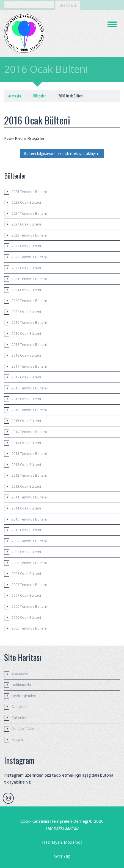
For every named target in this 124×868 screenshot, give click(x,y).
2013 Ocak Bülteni (26, 464)
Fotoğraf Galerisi (25, 729)
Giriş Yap (62, 856)
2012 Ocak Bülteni (26, 486)
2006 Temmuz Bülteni (29, 606)
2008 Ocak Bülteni (26, 574)
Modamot (73, 842)
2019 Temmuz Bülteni (29, 322)
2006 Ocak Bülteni (26, 617)
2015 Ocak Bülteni (26, 421)
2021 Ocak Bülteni (26, 290)
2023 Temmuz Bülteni (29, 235)
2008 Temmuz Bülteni (29, 563)
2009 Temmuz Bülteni (29, 541)
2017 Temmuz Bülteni (29, 366)
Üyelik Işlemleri (24, 696)
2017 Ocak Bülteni (26, 377)
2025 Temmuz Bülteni (29, 192)
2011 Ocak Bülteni (26, 508)
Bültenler (40, 96)
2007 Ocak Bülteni (26, 595)
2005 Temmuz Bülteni (29, 628)
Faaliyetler (20, 707)
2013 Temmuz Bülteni (29, 453)
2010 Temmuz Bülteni (29, 519)
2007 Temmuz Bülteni (29, 585)
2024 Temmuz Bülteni (29, 213)
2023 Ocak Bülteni (26, 246)
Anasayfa (15, 96)
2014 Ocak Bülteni (26, 443)
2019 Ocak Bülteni (26, 333)
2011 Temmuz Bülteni (29, 497)
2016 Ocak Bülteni (26, 399)
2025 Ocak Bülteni (26, 202)
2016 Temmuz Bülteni (29, 388)
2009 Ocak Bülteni (26, 552)
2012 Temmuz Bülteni (29, 475)
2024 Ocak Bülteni (26, 224)
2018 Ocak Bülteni (26, 355)
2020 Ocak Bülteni (26, 312)
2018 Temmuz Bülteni (29, 344)
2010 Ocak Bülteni (26, 530)
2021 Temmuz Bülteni (29, 279)
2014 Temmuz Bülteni (29, 432)
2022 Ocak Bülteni (26, 268)
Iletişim (17, 739)
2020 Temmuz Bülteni (29, 301)
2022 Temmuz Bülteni (29, 257)
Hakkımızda (21, 685)
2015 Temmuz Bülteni (29, 410)
